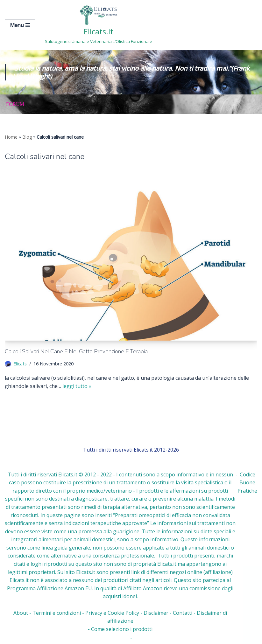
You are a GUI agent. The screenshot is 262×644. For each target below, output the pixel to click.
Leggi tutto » (77, 386)
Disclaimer (156, 613)
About (21, 613)
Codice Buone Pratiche (247, 483)
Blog (27, 137)
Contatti (183, 613)
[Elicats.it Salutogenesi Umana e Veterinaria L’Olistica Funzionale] (99, 25)
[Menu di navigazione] (20, 25)
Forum (15, 104)
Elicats (20, 364)
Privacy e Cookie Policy (112, 613)
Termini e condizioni (57, 613)
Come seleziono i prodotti (122, 629)
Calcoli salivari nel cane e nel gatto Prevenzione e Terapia (76, 351)
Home (11, 137)
